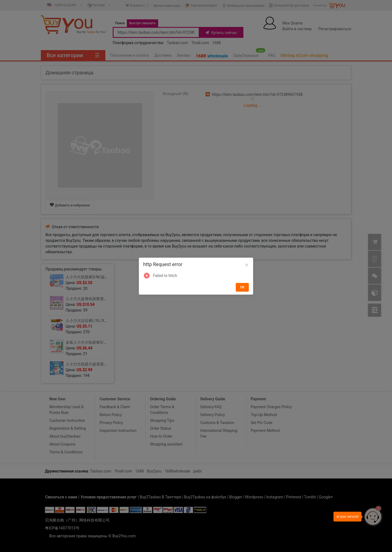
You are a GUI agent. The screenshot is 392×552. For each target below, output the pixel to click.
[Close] (247, 265)
